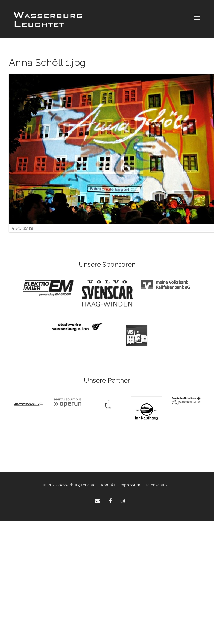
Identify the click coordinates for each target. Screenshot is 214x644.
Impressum (130, 485)
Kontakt (108, 485)
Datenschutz (156, 485)
